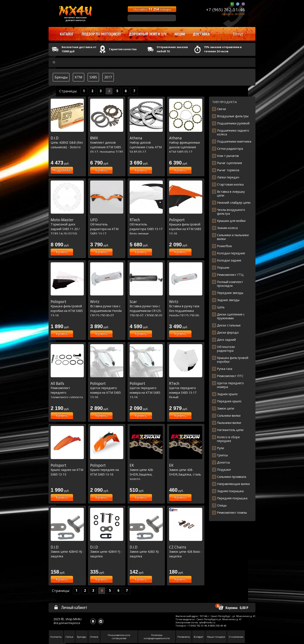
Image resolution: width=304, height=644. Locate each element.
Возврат (199, 637)
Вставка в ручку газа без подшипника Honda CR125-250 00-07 (186, 311)
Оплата (94, 637)
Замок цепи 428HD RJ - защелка (67, 552)
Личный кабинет (71, 607)
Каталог (67, 34)
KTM (79, 77)
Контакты (56, 637)
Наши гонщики (216, 637)
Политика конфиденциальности (157, 637)
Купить (101, 170)
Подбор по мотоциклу (101, 34)
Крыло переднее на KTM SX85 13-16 (107, 470)
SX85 (93, 77)
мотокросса (72, 623)
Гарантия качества (123, 49)
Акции (180, 34)
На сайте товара (152, 9)
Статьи (69, 637)
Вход (238, 34)
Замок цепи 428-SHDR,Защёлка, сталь (186, 470)
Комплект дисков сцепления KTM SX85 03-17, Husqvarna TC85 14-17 (107, 147)
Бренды (61, 77)
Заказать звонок (233, 14)
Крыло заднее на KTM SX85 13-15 (67, 470)
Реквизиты (184, 637)
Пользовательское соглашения (119, 637)
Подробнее (62, 170)
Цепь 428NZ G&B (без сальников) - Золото (67, 142)
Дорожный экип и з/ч (148, 34)
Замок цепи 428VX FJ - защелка (107, 552)
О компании (236, 637)
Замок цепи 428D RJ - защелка (146, 552)
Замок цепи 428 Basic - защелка (186, 552)
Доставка (201, 34)
